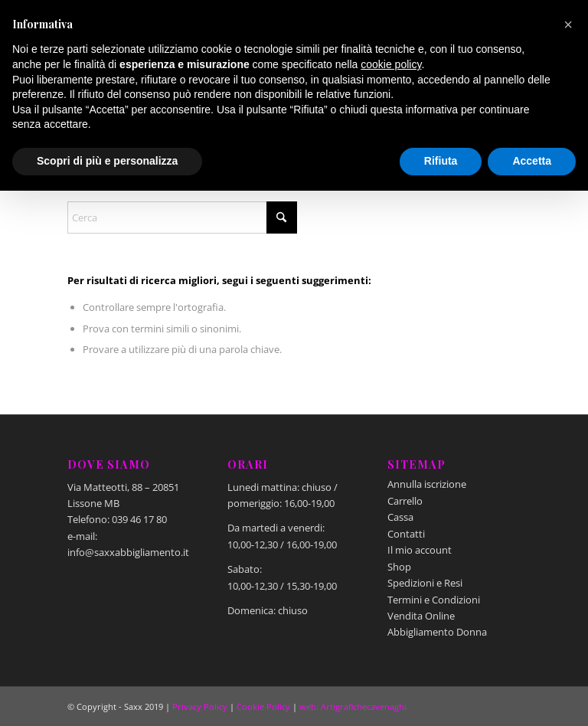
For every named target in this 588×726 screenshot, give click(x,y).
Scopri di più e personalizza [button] (107, 161)
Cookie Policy (263, 706)
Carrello (405, 501)
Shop (399, 567)
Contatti (406, 534)
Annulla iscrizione (427, 484)
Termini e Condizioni (434, 600)
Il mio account (420, 550)
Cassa (400, 517)
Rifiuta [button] (441, 161)
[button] (568, 25)
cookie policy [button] (391, 64)
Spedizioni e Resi (425, 583)
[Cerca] (182, 217)
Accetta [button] (532, 161)
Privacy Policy (200, 706)
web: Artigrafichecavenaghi (353, 706)
